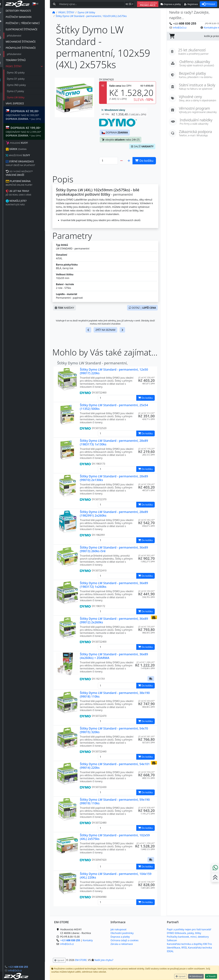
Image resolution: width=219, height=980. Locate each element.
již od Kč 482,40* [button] (146, 520)
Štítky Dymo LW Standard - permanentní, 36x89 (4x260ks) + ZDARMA (114, 656)
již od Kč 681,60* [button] (146, 736)
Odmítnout (196, 976)
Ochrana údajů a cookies (125, 940)
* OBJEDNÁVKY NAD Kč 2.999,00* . (29, 131)
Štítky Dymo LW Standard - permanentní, (92, 363)
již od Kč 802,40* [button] (146, 555)
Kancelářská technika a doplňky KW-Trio (189, 944)
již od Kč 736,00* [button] (146, 882)
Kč (129, 4)
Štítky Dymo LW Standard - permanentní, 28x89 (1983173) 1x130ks (114, 442)
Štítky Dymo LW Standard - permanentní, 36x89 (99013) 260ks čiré (114, 549)
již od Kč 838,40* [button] (146, 808)
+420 (23, 967)
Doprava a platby (120, 937)
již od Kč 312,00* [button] (146, 413)
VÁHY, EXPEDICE (20, 103)
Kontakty (88, 940)
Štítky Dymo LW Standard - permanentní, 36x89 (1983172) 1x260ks (114, 585)
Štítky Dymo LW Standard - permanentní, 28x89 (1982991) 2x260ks (114, 514)
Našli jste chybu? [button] (104, 960)
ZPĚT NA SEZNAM (105, 330)
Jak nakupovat (118, 929)
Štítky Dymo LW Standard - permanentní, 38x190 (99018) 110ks (115, 695)
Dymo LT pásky (20, 91)
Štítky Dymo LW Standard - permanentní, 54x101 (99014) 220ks (115, 766)
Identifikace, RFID (177, 948)
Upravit (181, 976)
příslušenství (19, 36)
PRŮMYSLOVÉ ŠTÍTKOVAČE (26, 48)
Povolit (211, 976)
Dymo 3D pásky (21, 73)
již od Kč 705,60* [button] (146, 627)
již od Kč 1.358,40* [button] (146, 843)
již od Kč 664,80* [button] (146, 701)
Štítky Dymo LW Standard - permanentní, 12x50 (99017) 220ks (114, 371)
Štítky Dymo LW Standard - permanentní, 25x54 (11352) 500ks (114, 407)
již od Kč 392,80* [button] (146, 591)
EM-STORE (81, 960)
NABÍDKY (64, 308)
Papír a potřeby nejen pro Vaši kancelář (189, 929)
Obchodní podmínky (122, 933)
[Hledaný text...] (91, 4)
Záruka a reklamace (122, 944)
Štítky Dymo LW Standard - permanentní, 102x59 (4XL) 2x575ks (115, 837)
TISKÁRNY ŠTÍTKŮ (21, 60)
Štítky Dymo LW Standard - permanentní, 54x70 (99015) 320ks (114, 730)
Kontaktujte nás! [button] (207, 28)
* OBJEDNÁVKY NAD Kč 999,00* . (28, 115)
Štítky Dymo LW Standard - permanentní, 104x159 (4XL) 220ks (116, 876)
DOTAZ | (142, 308)
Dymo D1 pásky (21, 79)
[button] (124, 115)
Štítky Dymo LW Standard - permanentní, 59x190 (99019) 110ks (115, 801)
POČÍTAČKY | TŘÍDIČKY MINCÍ (28, 23)
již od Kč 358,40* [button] (146, 377)
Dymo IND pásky (21, 85)
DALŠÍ (142, 146)
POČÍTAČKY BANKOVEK (24, 17)
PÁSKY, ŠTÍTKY (29, 66)
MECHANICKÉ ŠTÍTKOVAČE (26, 42)
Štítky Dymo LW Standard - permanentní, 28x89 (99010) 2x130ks (114, 478)
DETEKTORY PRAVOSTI (23, 11)
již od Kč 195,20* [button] (146, 449)
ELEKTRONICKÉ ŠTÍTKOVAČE (27, 29)
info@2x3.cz (20, 970)
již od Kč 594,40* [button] (146, 772)
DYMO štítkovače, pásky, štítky (184, 933)
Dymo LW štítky (21, 97)
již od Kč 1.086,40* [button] (146, 662)
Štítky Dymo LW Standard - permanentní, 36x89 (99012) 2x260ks (114, 620)
